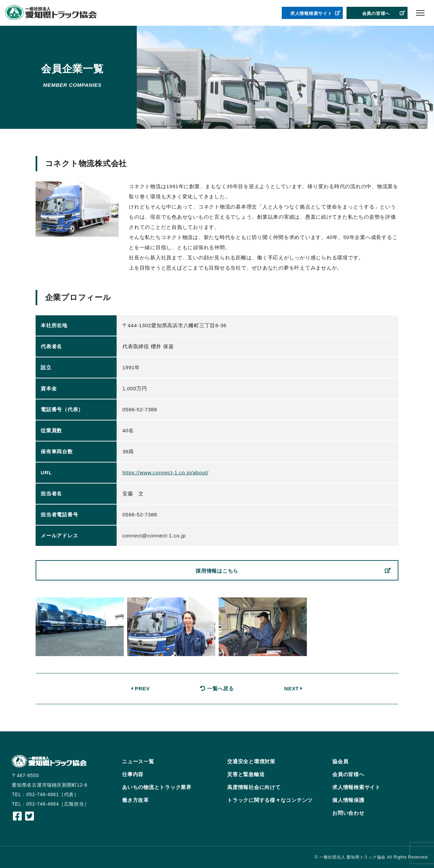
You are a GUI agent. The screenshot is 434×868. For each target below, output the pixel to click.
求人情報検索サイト (315, 14)
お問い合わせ (348, 813)
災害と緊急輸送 (246, 774)
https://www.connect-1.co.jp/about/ (165, 472)
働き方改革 (135, 800)
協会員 (340, 761)
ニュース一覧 (138, 761)
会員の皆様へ (384, 14)
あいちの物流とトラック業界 (157, 787)
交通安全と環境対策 (251, 761)
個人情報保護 (348, 800)
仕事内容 (133, 774)
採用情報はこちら (293, 571)
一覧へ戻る (217, 688)
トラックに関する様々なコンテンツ (270, 800)
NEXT (293, 688)
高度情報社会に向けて (254, 787)
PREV (140, 688)
